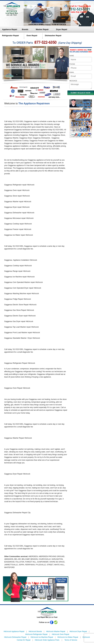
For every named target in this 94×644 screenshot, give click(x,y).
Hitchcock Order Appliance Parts (47, 640)
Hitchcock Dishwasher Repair (15, 637)
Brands (25, 29)
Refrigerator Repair (11, 36)
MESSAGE (73, 81)
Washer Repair (42, 29)
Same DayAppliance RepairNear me (83, 105)
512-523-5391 (80, 9)
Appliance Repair (10, 29)
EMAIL (72, 72)
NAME (72, 56)
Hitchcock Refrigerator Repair (36, 634)
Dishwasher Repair (53, 36)
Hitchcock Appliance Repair (14, 631)
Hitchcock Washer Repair (56, 631)
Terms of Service (71, 640)
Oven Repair (32, 36)
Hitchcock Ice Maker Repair (68, 637)
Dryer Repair (62, 29)
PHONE (72, 64)
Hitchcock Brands (35, 631)
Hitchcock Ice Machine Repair (42, 637)
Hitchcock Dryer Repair (78, 631)
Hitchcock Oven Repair (61, 634)
